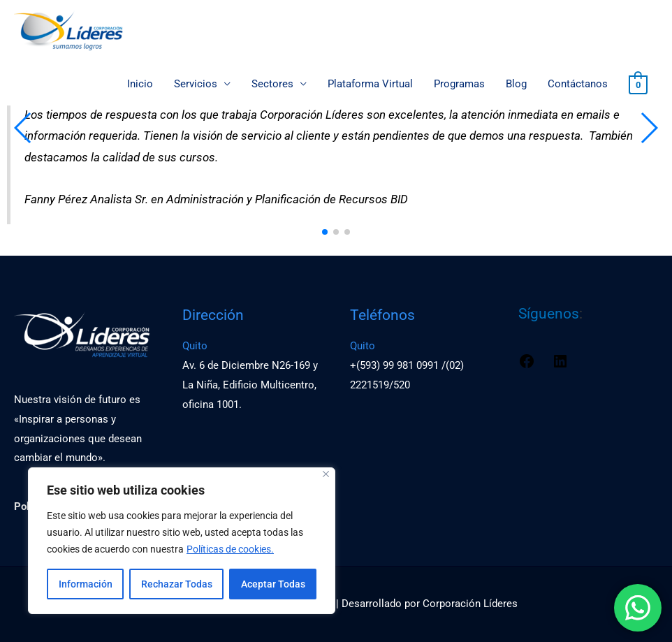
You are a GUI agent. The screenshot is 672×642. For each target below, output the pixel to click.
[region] (182, 541)
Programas (459, 85)
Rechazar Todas (177, 584)
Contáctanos (578, 85)
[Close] (326, 474)
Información (86, 584)
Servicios (196, 85)
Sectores (272, 85)
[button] (325, 232)
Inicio (140, 85)
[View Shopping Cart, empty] (638, 85)
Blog (516, 85)
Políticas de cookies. (230, 549)
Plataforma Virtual (370, 85)
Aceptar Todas (273, 584)
